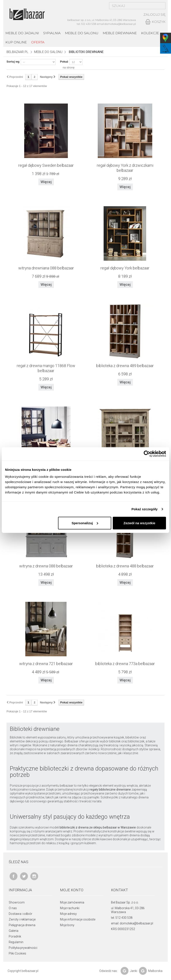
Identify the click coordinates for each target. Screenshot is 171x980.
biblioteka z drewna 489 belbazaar (125, 366)
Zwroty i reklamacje (22, 919)
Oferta (38, 42)
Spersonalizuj (85, 523)
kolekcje (150, 33)
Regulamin (16, 942)
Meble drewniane (120, 33)
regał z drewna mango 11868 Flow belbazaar (46, 368)
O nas (13, 908)
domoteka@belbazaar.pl (120, 24)
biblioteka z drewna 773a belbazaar (125, 664)
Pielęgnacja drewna (22, 925)
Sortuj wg (13, 62)
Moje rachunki (70, 908)
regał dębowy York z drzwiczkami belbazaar (125, 168)
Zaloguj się (155, 15)
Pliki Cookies (17, 953)
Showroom (17, 902)
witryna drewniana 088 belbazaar (46, 268)
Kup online (16, 42)
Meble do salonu (82, 33)
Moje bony (67, 925)
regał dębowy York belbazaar (125, 268)
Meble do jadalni (22, 33)
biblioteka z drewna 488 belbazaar (125, 566)
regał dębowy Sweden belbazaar (46, 165)
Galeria (14, 931)
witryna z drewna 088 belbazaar (46, 566)
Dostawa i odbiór (21, 914)
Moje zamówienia (72, 902)
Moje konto (72, 890)
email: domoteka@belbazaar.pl (132, 923)
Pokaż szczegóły (145, 509)
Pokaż (64, 62)
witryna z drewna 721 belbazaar (46, 664)
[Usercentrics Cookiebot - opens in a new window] (147, 454)
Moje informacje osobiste (78, 919)
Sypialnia (52, 33)
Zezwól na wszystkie (139, 523)
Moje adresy (68, 914)
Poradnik (15, 936)
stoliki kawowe (102, 839)
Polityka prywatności (23, 948)
